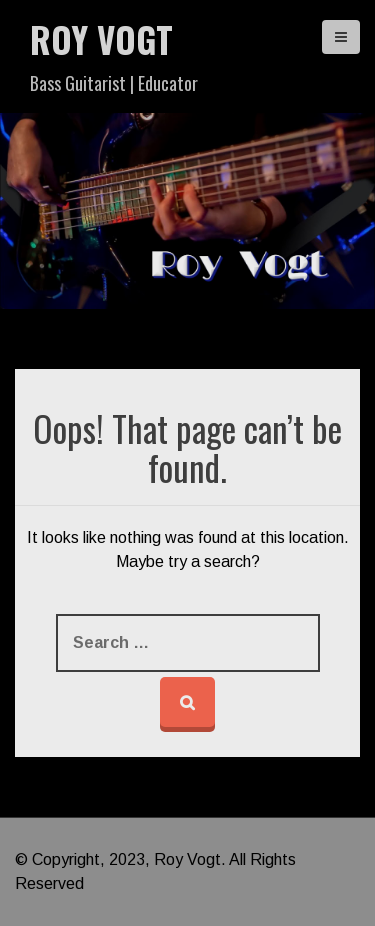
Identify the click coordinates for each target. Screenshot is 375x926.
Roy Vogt (101, 39)
